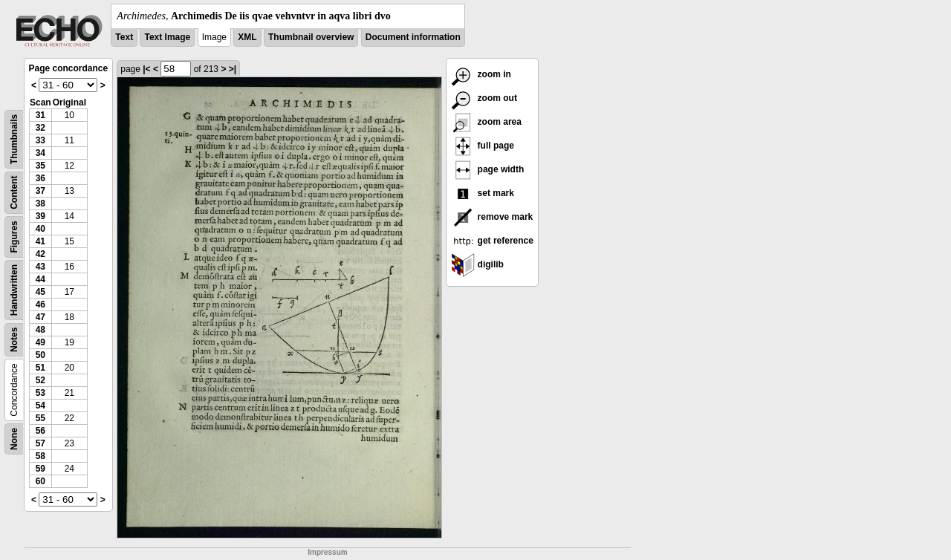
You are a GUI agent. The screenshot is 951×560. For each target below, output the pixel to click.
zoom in (481, 74)
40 (40, 229)
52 (40, 380)
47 (40, 317)
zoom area (486, 122)
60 (40, 481)
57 (40, 443)
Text (124, 37)
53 (40, 393)
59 (40, 469)
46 (40, 305)
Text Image (167, 37)
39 (40, 216)
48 (40, 330)
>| (233, 69)
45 (40, 292)
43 (40, 267)
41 (40, 241)
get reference (492, 241)
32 (40, 128)
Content (14, 193)
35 (40, 166)
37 (40, 191)
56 (40, 431)
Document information (413, 37)
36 (40, 178)
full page (483, 146)
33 (40, 140)
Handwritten (14, 290)
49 (40, 342)
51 (40, 368)
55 (40, 418)
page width (487, 169)
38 (40, 204)
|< (146, 69)
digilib (477, 264)
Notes (14, 340)
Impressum (327, 552)
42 (40, 254)
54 (40, 406)
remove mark (492, 217)
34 (40, 153)
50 (40, 355)
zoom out (484, 98)
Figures (14, 237)
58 (40, 456)
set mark (483, 193)
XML (247, 37)
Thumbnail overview (311, 37)
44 (40, 279)
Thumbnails (14, 139)
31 (40, 115)
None (14, 439)
